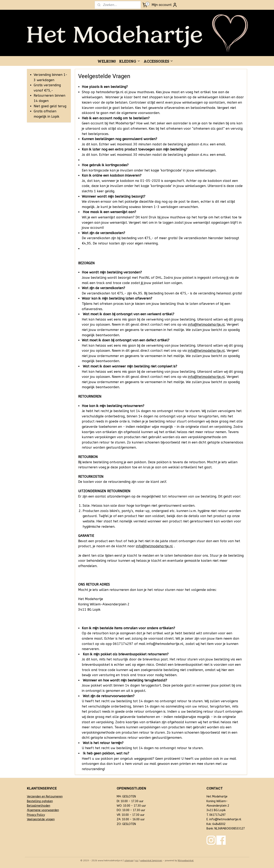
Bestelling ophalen (40, 801)
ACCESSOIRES (158, 61)
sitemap (129, 861)
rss (137, 861)
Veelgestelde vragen (41, 819)
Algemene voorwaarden (43, 810)
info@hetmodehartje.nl (206, 325)
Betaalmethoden (39, 806)
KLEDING (130, 61)
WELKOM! (107, 61)
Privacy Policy (36, 815)
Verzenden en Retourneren (45, 797)
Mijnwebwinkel (186, 861)
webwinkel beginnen (151, 861)
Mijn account (164, 5)
